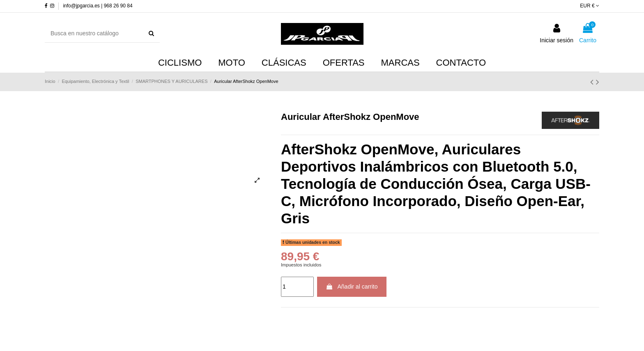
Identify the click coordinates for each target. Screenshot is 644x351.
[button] (400, 63)
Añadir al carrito (352, 287)
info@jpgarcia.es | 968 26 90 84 (98, 6)
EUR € (590, 6)
